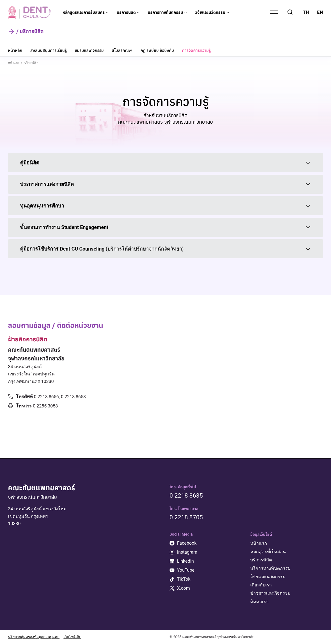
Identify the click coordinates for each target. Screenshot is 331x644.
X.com (183, 588)
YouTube (186, 570)
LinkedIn (185, 561)
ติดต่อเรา (259, 602)
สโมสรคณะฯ (122, 50)
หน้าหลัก (15, 50)
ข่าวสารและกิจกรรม (270, 593)
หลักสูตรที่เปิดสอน (268, 552)
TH (306, 12)
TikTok (184, 579)
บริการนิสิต (261, 560)
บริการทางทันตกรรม (270, 568)
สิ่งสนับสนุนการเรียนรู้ (48, 50)
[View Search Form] (290, 12)
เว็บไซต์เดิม (72, 637)
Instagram (187, 552)
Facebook (187, 543)
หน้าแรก (259, 543)
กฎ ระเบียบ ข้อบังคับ (157, 50)
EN (320, 12)
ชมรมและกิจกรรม (89, 50)
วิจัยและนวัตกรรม (268, 577)
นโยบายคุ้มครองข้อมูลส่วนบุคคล (34, 637)
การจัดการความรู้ (196, 50)
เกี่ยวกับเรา (261, 585)
